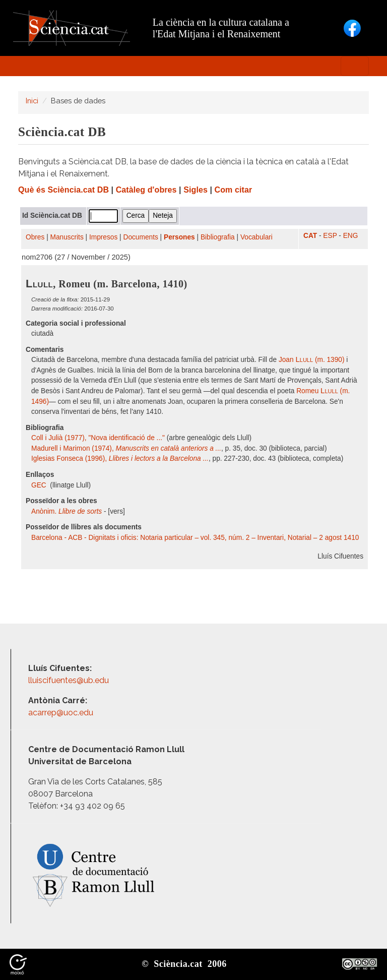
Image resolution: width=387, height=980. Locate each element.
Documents (141, 237)
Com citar (234, 190)
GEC (40, 485)
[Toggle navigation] (355, 66)
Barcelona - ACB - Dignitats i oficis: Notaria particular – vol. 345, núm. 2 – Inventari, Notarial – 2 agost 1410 (195, 538)
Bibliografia (218, 237)
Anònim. (67, 511)
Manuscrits (67, 237)
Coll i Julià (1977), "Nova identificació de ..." (98, 438)
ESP (330, 236)
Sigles (196, 190)
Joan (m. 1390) (312, 360)
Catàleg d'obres (146, 190)
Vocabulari (256, 237)
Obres (35, 237)
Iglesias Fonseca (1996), (120, 458)
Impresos (103, 237)
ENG (351, 236)
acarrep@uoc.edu (61, 713)
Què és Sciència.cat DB (63, 190)
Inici (32, 101)
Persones (179, 237)
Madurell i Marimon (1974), (126, 448)
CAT (310, 236)
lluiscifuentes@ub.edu (70, 680)
